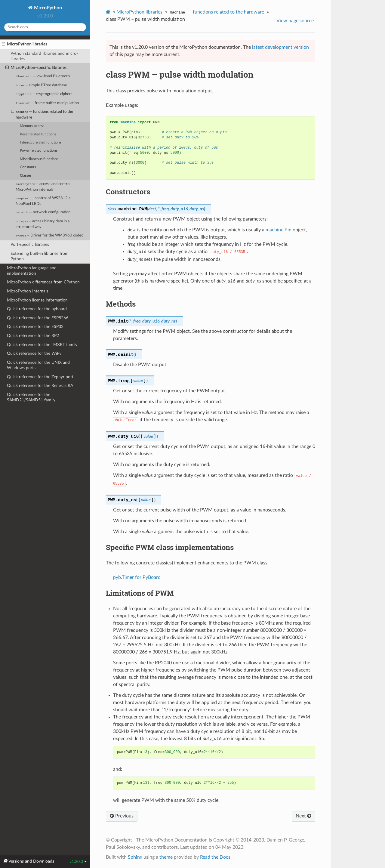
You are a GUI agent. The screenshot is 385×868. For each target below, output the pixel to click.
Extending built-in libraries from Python (40, 256)
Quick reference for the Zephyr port (40, 377)
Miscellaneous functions (39, 159)
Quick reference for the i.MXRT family (42, 345)
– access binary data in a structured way (43, 224)
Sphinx (135, 857)
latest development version (280, 47)
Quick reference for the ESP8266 (38, 318)
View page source (295, 21)
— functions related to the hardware (42, 114)
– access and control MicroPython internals (43, 187)
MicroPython (47, 8)
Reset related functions (38, 134)
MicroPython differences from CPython (43, 282)
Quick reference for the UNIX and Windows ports (38, 365)
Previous (122, 816)
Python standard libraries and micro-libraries (44, 56)
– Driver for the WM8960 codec (49, 235)
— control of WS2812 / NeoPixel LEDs (43, 201)
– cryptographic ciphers (44, 94)
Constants (28, 167)
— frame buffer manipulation (47, 103)
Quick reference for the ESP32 (35, 327)
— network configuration (43, 212)
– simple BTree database (41, 85)
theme (166, 857)
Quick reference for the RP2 (33, 336)
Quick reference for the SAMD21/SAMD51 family (31, 397)
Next (303, 816)
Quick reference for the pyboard (37, 309)
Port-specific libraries (30, 244)
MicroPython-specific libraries (36, 68)
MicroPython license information (37, 300)
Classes (26, 176)
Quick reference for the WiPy (34, 353)
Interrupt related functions (41, 142)
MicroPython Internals (28, 291)
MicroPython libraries (25, 44)
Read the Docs (215, 857)
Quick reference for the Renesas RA (40, 386)
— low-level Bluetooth (43, 76)
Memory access (32, 126)
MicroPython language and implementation (32, 271)
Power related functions (39, 151)
